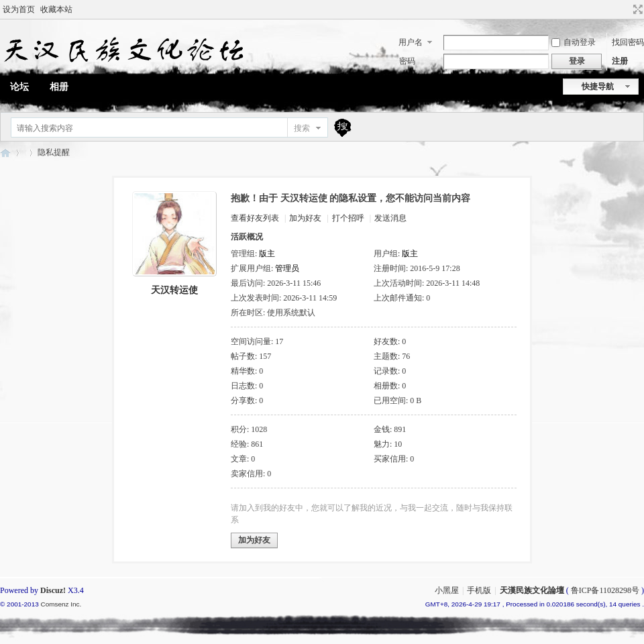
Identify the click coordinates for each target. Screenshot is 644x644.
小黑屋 (447, 590)
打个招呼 (348, 218)
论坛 (19, 87)
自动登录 (574, 42)
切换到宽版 (636, 9)
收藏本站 (56, 9)
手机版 (479, 590)
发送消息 (390, 218)
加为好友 (305, 218)
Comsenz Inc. (61, 604)
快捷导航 (598, 87)
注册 (620, 61)
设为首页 (19, 9)
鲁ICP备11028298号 (605, 590)
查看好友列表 (255, 218)
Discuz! (53, 590)
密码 (407, 61)
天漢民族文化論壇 (5, 153)
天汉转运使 (174, 290)
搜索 (302, 128)
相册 (59, 87)
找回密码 (628, 42)
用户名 (411, 42)
